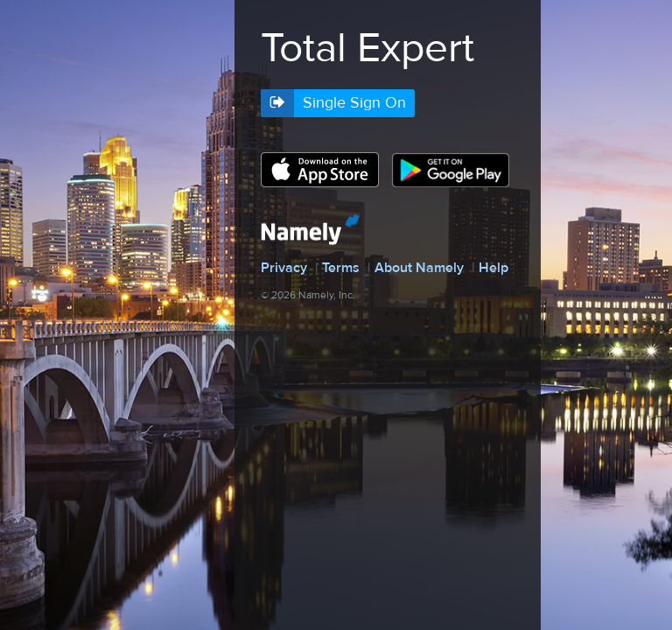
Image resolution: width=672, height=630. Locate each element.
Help (493, 268)
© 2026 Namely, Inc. (308, 295)
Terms (341, 268)
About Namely (419, 268)
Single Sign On (354, 103)
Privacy (284, 268)
